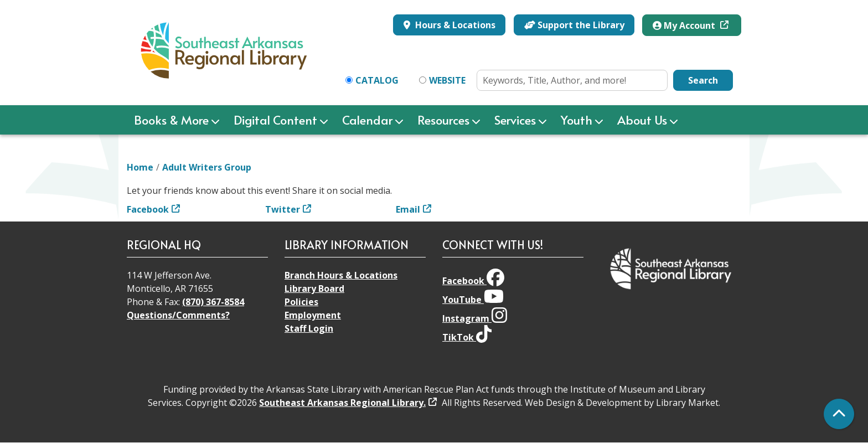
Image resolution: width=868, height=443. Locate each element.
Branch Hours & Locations (341, 275)
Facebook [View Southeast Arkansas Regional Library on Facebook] (473, 281)
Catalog (377, 80)
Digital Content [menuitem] (275, 120)
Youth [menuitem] (577, 120)
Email (408, 209)
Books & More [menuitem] (171, 120)
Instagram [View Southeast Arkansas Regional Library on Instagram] (475, 318)
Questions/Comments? (178, 315)
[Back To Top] (839, 414)
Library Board (314, 289)
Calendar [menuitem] (367, 120)
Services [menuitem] (515, 120)
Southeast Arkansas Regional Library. (342, 403)
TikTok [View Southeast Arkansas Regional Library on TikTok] (467, 337)
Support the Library (574, 25)
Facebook (148, 209)
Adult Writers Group (207, 167)
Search (703, 80)
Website (447, 80)
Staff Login (309, 328)
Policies (301, 302)
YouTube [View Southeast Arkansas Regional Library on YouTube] (473, 300)
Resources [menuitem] (443, 120)
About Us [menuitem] (642, 120)
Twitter (283, 209)
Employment (313, 315)
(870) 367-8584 (213, 302)
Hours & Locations (454, 25)
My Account (685, 25)
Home (140, 167)
